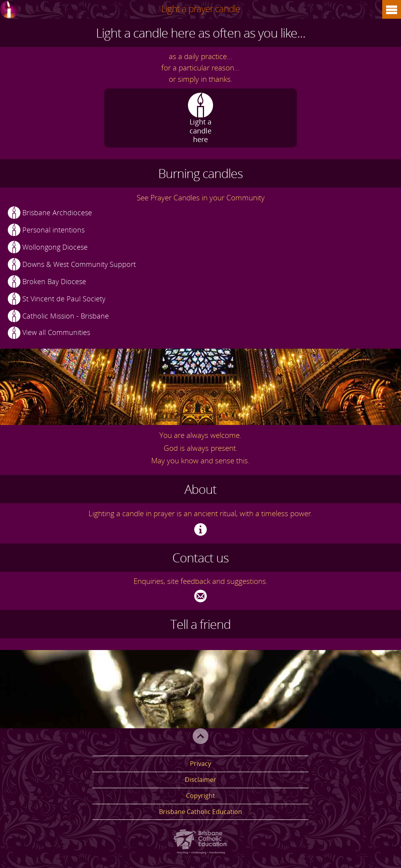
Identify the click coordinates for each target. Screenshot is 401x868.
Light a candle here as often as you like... (201, 33)
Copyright (200, 796)
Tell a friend (200, 624)
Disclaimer (200, 780)
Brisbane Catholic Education (200, 812)
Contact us (200, 557)
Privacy (200, 764)
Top (200, 736)
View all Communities (56, 332)
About (200, 489)
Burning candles (200, 173)
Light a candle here (200, 130)
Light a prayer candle (201, 8)
